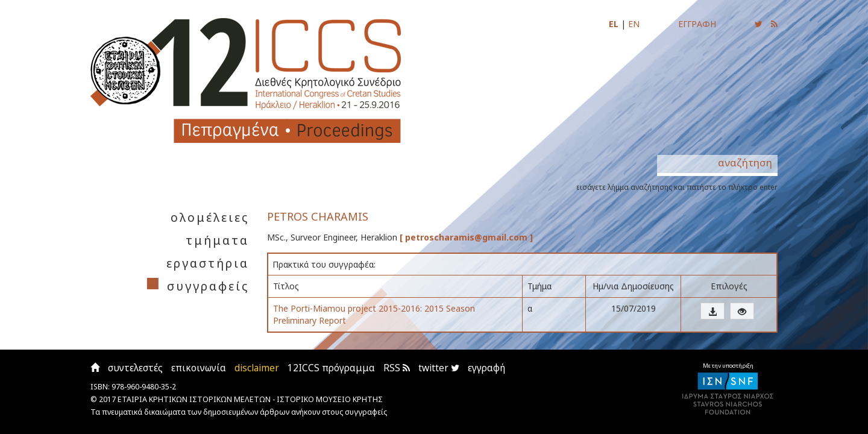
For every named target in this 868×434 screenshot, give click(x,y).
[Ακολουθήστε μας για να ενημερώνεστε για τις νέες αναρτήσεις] (759, 24)
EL (614, 24)
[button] (712, 311)
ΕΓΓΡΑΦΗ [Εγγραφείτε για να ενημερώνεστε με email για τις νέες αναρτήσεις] (697, 24)
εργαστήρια (208, 263)
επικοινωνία (199, 368)
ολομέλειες (210, 217)
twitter (439, 368)
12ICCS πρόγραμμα (331, 368)
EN (634, 24)
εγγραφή (486, 368)
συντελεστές (135, 368)
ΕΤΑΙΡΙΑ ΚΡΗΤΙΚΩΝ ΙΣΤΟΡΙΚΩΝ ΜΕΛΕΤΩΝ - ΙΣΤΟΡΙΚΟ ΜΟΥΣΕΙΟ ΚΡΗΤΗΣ (250, 399)
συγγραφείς (208, 286)
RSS (397, 368)
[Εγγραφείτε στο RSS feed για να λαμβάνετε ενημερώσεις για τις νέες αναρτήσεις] (774, 24)
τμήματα (217, 240)
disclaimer (257, 368)
